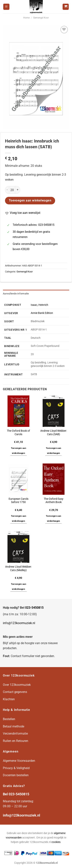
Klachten (9, 699)
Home (26, 18)
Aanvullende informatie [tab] (16, 294)
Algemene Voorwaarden (19, 761)
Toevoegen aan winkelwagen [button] (19, 451)
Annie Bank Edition (42, 313)
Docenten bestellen (16, 775)
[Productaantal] (12, 190)
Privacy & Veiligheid (16, 768)
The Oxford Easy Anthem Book (54, 501)
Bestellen (9, 719)
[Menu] (6, 7)
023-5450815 (34, 608)
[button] (23, 213)
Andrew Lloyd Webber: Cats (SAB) (54, 432)
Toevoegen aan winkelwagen (30, 201)
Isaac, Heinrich (39, 305)
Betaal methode (14, 726)
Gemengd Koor (41, 18)
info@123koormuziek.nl (19, 623)
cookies (56, 842)
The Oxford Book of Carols (18, 432)
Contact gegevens (15, 692)
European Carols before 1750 (19, 501)
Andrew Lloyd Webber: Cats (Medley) (18, 568)
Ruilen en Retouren (16, 741)
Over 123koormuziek (17, 685)
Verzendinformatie (15, 734)
